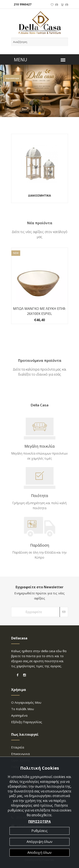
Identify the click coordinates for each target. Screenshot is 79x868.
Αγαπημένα (19, 715)
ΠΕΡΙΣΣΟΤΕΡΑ (39, 822)
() (54, 4)
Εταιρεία (18, 747)
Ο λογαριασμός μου (26, 702)
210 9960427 (22, 4)
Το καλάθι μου (23, 709)
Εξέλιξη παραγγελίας (27, 722)
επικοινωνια (20, 754)
